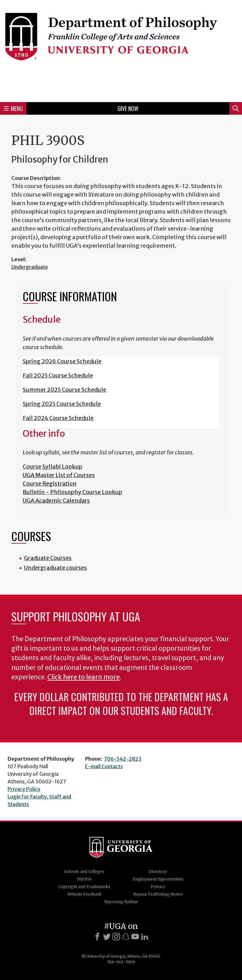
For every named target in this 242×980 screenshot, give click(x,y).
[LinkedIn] (145, 937)
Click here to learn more (84, 677)
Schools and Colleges (84, 871)
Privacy (158, 887)
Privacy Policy (24, 789)
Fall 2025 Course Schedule (58, 375)
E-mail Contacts (104, 766)
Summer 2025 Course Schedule (64, 390)
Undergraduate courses (55, 568)
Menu (13, 108)
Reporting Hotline (121, 902)
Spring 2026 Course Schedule (62, 361)
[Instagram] (116, 937)
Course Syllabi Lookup (52, 467)
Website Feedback (84, 894)
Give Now (128, 108)
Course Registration (50, 484)
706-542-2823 (123, 759)
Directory (158, 871)
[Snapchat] (126, 937)
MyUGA (84, 879)
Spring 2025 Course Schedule (62, 404)
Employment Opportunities (158, 879)
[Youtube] (135, 937)
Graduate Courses (48, 558)
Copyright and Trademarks (84, 887)
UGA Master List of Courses (59, 475)
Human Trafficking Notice (158, 894)
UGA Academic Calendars (56, 501)
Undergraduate (30, 267)
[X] (107, 937)
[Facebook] (97, 937)
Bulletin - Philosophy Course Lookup (72, 492)
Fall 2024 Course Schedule (58, 418)
